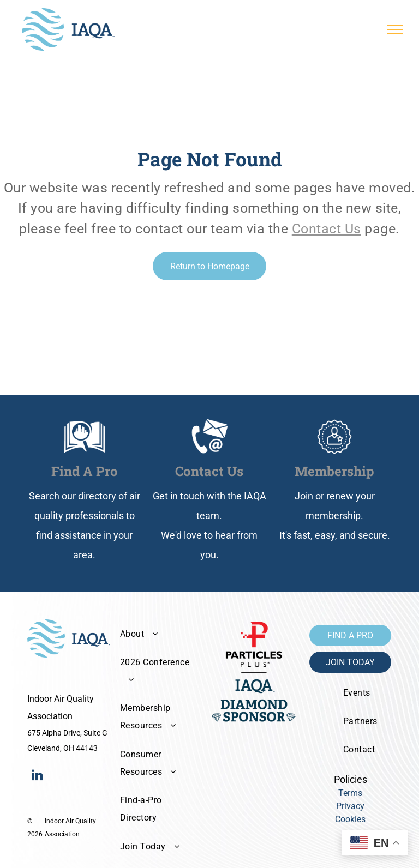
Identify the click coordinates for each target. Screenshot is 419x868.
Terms (350, 793)
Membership (334, 471)
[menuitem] (158, 634)
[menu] (395, 29)
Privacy (350, 806)
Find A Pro (85, 471)
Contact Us (327, 229)
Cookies (350, 819)
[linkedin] (37, 776)
